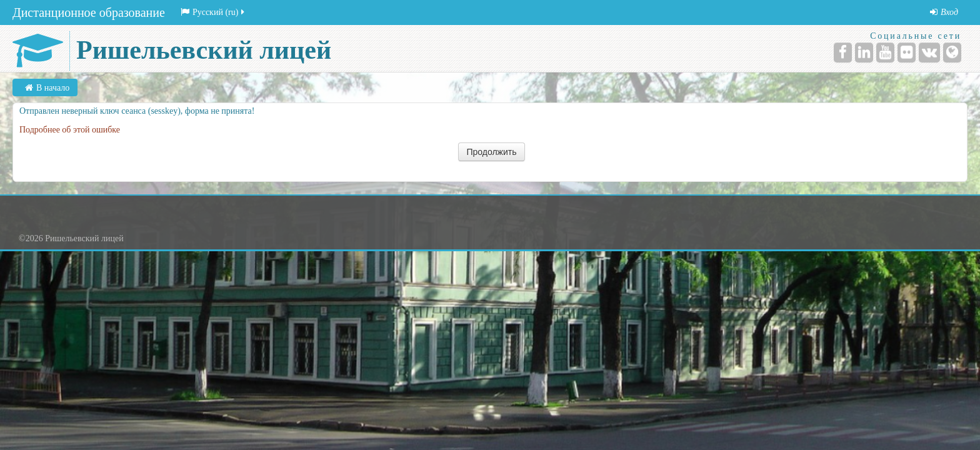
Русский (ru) (214, 12)
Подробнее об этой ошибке (70, 130)
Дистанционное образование (89, 12)
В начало (53, 88)
